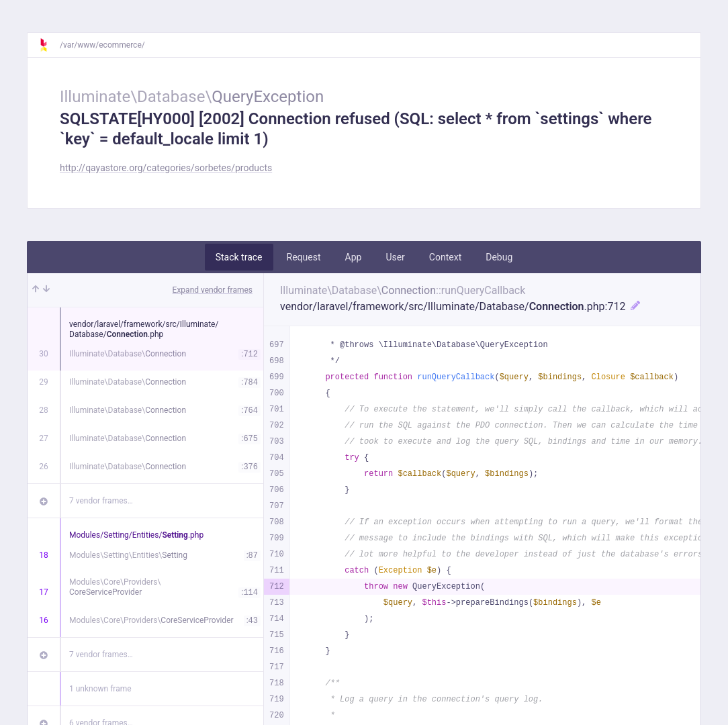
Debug (499, 257)
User (395, 257)
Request (304, 257)
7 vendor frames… (101, 501)
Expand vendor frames (213, 290)
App (354, 257)
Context (445, 257)
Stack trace (239, 257)
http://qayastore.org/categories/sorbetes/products (166, 168)
